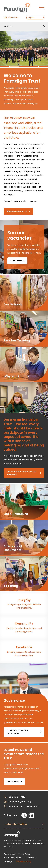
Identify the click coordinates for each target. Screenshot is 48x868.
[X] (24, 815)
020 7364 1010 (15, 797)
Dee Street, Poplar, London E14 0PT (21, 806)
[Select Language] (35, 18)
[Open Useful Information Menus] (24, 825)
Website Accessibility (12, 858)
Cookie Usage (31, 858)
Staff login (8, 862)
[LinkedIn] (31, 815)
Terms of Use (9, 854)
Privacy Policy (24, 854)
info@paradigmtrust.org (17, 802)
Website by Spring (24, 862)
